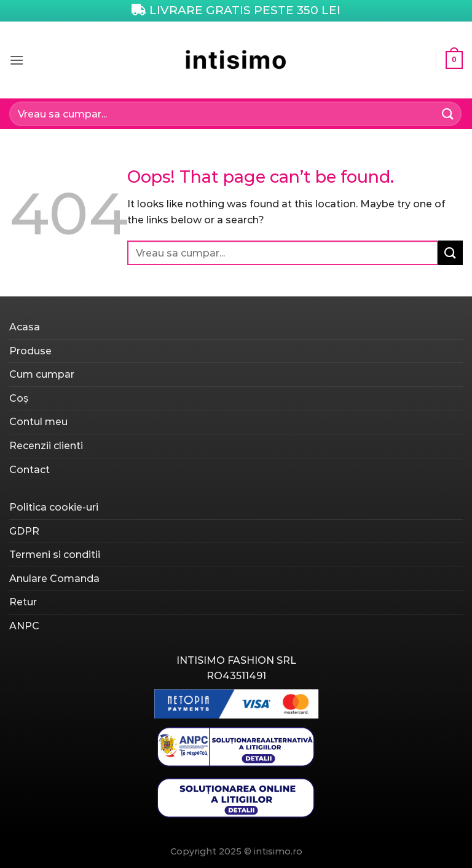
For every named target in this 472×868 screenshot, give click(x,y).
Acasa (25, 327)
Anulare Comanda (54, 579)
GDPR (24, 531)
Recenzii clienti (46, 446)
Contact (29, 470)
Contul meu (38, 422)
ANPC (24, 626)
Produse (30, 351)
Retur (23, 602)
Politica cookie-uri (54, 507)
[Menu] (17, 60)
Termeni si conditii (55, 555)
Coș (19, 398)
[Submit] (448, 113)
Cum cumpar (42, 374)
